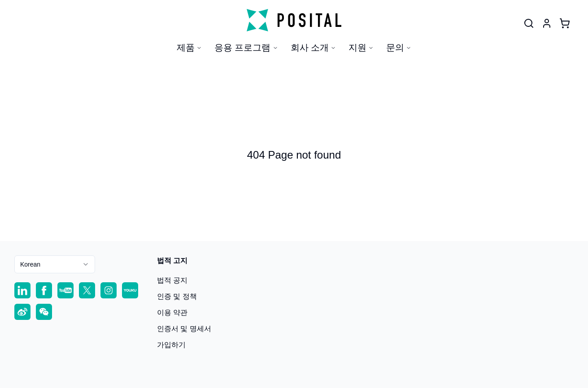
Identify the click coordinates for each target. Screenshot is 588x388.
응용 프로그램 (246, 47)
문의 (399, 47)
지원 (361, 47)
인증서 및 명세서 (184, 329)
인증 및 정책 (177, 296)
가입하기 (171, 345)
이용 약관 (172, 313)
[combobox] (55, 264)
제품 (189, 47)
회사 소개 (314, 47)
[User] (529, 23)
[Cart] (565, 23)
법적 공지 (172, 280)
